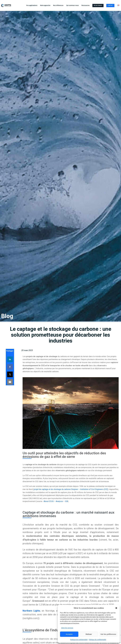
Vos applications (32, 5)
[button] (116, 608)
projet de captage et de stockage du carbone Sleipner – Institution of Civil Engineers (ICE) (71, 489)
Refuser (89, 634)
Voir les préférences (108, 634)
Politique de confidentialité (79, 640)
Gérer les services (67, 628)
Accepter (69, 634)
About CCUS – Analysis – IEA (56, 501)
